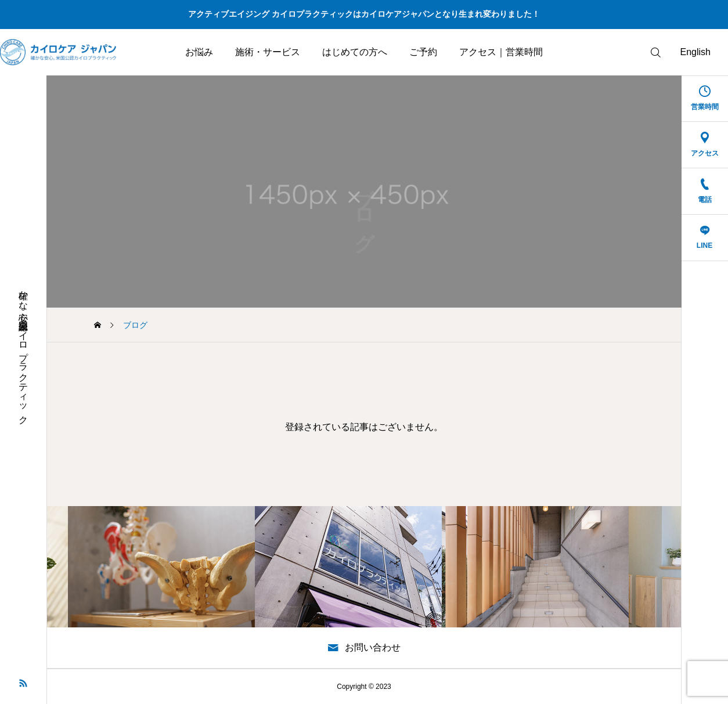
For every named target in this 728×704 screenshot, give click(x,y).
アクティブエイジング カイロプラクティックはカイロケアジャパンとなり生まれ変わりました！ (364, 14)
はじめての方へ (355, 52)
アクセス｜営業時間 (501, 52)
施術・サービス (268, 52)
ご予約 (423, 52)
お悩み (199, 52)
